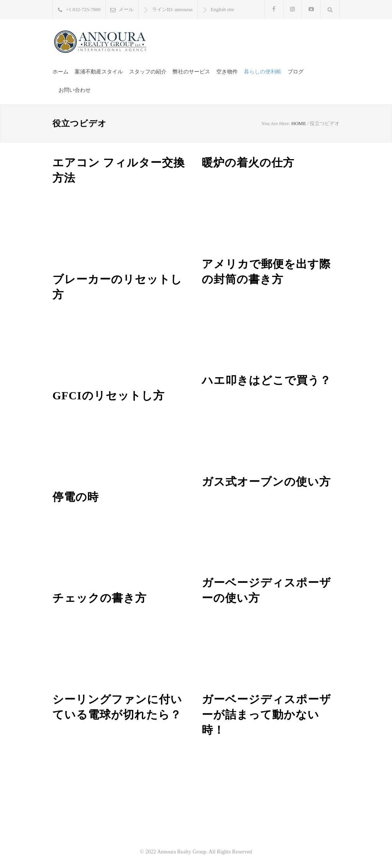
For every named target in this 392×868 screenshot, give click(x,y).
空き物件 (227, 72)
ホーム (60, 72)
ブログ (296, 72)
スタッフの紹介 (148, 72)
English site (222, 9)
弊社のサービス (191, 72)
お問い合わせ (75, 90)
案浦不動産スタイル (99, 72)
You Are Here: (276, 123)
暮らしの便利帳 (263, 72)
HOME (299, 123)
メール (126, 9)
